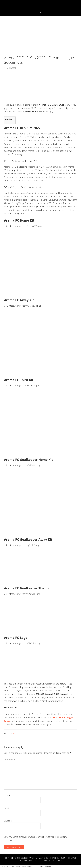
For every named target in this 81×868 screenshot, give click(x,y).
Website (8, 821)
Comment (10, 759)
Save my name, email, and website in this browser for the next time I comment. (36, 839)
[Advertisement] (40, 40)
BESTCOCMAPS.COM (29, 858)
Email (7, 808)
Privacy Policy (30, 861)
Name (8, 795)
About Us (62, 858)
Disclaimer (57, 861)
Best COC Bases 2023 (40, 6)
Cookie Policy (44, 861)
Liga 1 (16, 733)
